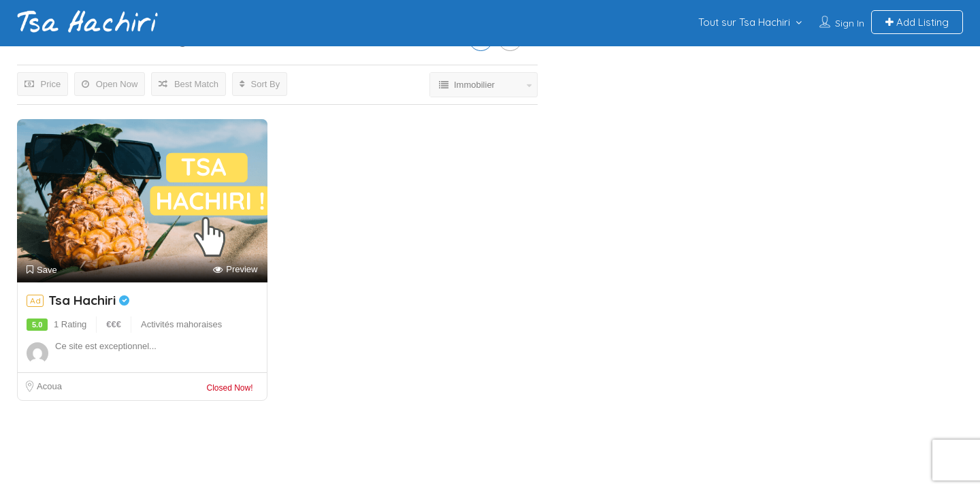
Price (43, 84)
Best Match (189, 84)
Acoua (49, 386)
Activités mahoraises (181, 324)
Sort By (260, 84)
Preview (235, 270)
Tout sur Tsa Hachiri (744, 22)
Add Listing (917, 22)
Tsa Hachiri (89, 300)
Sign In (850, 23)
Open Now (110, 84)
